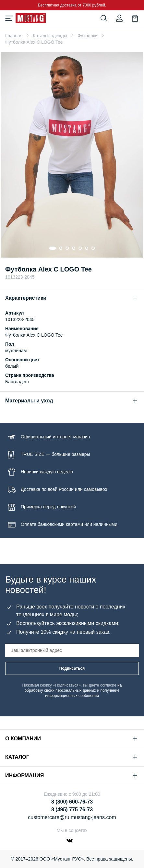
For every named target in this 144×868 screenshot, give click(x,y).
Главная (14, 36)
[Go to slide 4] (74, 248)
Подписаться (72, 668)
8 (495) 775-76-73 (72, 810)
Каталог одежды (50, 36)
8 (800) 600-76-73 (72, 802)
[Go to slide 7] (93, 248)
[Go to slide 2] (61, 248)
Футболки (88, 36)
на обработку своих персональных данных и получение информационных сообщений (73, 690)
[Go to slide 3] (67, 248)
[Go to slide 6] (87, 248)
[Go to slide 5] (80, 248)
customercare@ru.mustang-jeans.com (72, 817)
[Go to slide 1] (53, 248)
